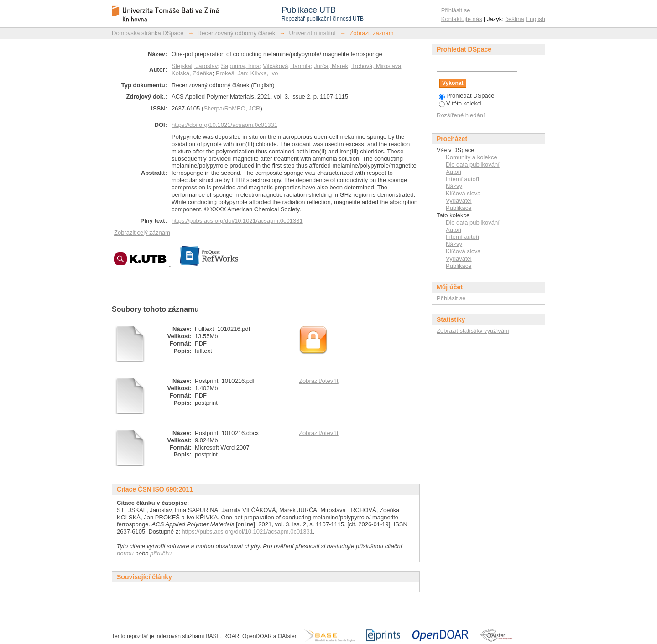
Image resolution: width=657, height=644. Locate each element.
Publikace (459, 208)
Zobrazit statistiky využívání (473, 331)
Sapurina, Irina (240, 66)
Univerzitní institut (313, 33)
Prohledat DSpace (467, 96)
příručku (161, 553)
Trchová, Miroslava (376, 66)
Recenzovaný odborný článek (237, 33)
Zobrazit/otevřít (319, 381)
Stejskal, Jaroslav (195, 66)
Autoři (454, 172)
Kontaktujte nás (462, 19)
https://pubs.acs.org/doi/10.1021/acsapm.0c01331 (237, 221)
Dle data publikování (473, 165)
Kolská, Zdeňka (192, 73)
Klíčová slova (463, 193)
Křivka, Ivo (264, 73)
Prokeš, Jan (232, 73)
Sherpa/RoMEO (224, 108)
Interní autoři (462, 179)
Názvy (454, 186)
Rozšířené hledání (461, 115)
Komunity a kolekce (472, 157)
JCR (254, 108)
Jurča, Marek (331, 66)
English (535, 19)
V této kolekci (460, 103)
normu (125, 553)
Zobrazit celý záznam (142, 233)
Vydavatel (459, 201)
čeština (515, 19)
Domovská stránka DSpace (148, 33)
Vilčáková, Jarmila (287, 66)
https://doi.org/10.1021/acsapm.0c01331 (224, 125)
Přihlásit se (456, 10)
